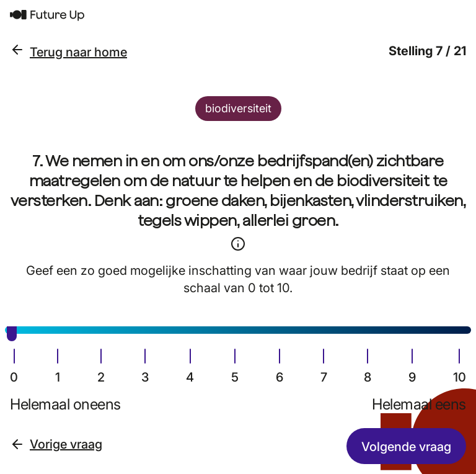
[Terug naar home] (238, 16)
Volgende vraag (406, 447)
